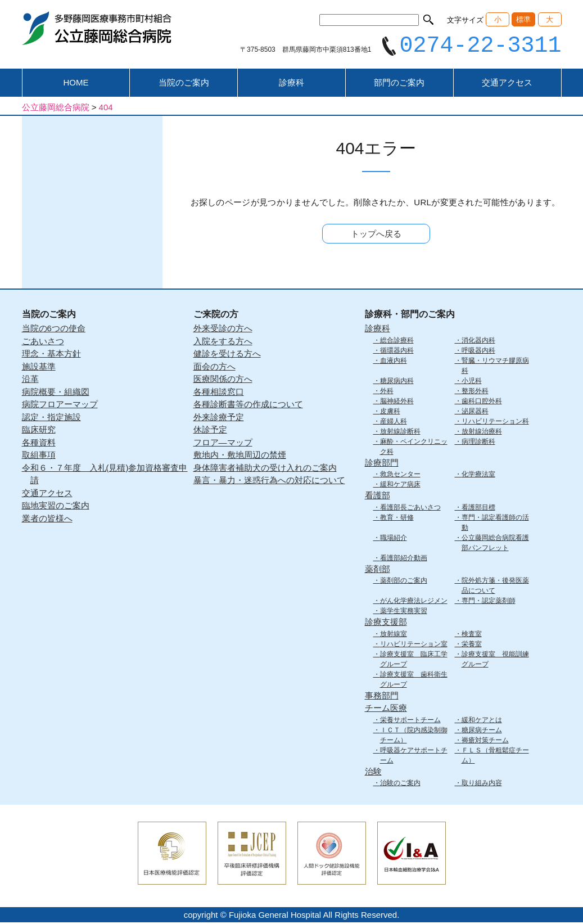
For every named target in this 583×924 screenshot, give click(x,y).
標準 (523, 19)
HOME (76, 84)
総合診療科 (397, 341)
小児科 (472, 382)
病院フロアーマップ (60, 406)
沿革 (30, 380)
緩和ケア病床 (400, 486)
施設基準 (39, 368)
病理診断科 (478, 443)
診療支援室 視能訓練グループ (495, 660)
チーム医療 (386, 709)
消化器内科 (478, 341)
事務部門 (382, 697)
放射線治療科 (482, 432)
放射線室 (394, 635)
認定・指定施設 (51, 418)
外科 (387, 392)
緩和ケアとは (482, 721)
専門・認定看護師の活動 (495, 524)
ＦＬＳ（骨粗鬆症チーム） (495, 756)
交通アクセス (507, 84)
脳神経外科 (397, 402)
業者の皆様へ (47, 519)
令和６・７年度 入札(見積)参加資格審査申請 (105, 475)
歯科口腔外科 (482, 402)
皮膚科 (390, 412)
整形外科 (475, 392)
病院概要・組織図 (56, 393)
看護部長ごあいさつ (410, 508)
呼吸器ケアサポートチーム (414, 756)
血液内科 (394, 362)
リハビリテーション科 (495, 422)
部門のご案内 (399, 84)
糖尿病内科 (397, 382)
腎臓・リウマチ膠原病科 (495, 367)
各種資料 (39, 443)
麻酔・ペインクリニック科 (414, 448)
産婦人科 (394, 422)
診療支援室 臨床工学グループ (414, 660)
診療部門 (382, 464)
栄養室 (472, 645)
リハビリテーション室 (414, 645)
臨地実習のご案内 (56, 507)
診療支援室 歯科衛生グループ (414, 680)
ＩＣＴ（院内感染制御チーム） (414, 736)
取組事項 (39, 456)
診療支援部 (386, 623)
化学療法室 (478, 476)
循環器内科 (397, 351)
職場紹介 (394, 539)
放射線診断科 (400, 432)
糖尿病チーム (482, 731)
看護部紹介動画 (404, 559)
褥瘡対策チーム (485, 741)
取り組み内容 (482, 785)
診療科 (291, 84)
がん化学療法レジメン (414, 602)
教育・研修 (397, 519)
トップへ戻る (376, 235)
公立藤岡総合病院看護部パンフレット (495, 544)
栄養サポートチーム (410, 721)
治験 (373, 772)
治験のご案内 (400, 785)
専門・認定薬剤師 (489, 602)
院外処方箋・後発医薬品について (495, 587)
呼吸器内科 (478, 351)
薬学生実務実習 (404, 612)
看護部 (378, 497)
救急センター (400, 476)
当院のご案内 (184, 84)
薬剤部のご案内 (404, 582)
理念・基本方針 (51, 355)
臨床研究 (39, 431)
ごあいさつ (43, 342)
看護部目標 (478, 508)
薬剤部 (378, 570)
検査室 (472, 635)
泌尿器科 (475, 412)
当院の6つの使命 (54, 330)
